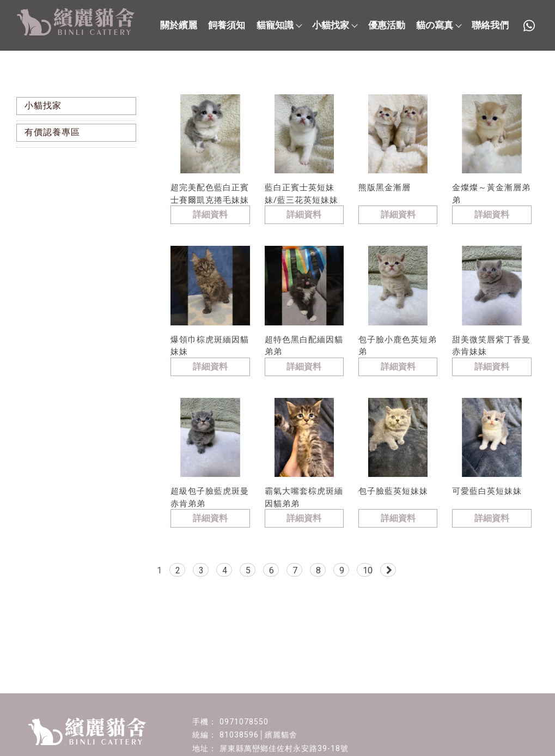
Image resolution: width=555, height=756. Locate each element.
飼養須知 (227, 25)
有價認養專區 (52, 132)
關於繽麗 (179, 25)
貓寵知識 (279, 25)
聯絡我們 (490, 25)
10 (368, 570)
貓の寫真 (438, 25)
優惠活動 (387, 25)
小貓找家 (334, 25)
